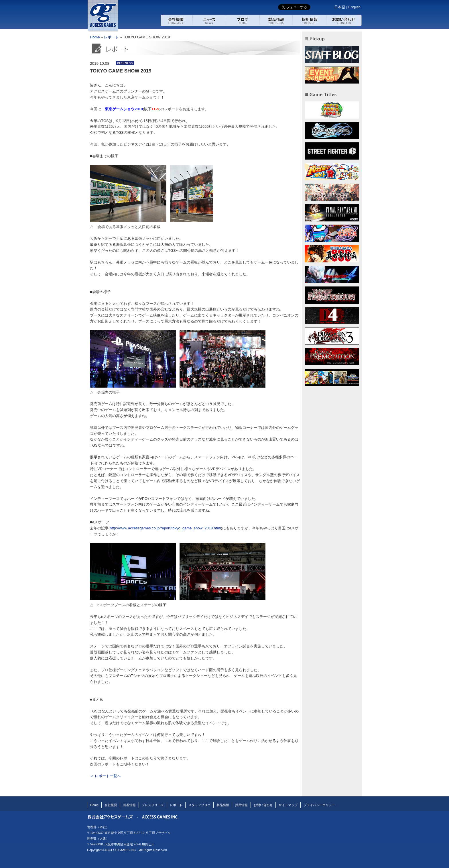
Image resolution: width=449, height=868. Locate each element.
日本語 (340, 7)
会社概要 (177, 20)
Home (95, 37)
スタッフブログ (199, 805)
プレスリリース (153, 805)
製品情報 (223, 805)
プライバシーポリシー (319, 805)
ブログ (243, 20)
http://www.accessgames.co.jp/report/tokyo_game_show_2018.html (165, 528)
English (354, 7)
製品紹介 (276, 20)
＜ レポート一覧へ (105, 776)
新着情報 (129, 805)
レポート (111, 37)
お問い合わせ (344, 20)
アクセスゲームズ (103, 16)
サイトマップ (288, 805)
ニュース (209, 20)
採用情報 (310, 20)
